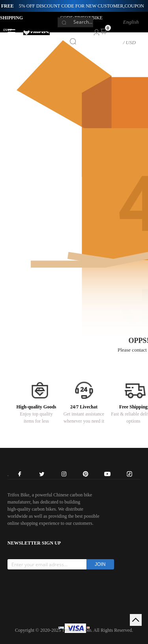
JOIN (100, 564)
